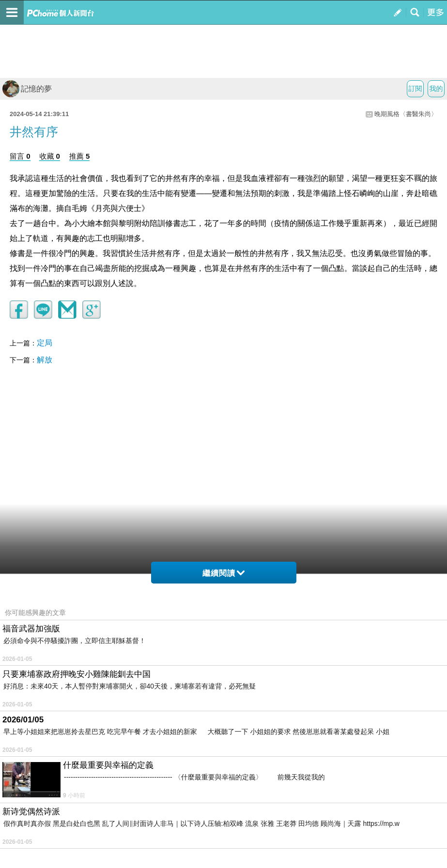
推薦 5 (80, 156)
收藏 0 (50, 156)
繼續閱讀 (223, 573)
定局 (45, 343)
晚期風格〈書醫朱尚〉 (406, 114)
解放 (45, 360)
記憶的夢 (27, 89)
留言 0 (20, 156)
